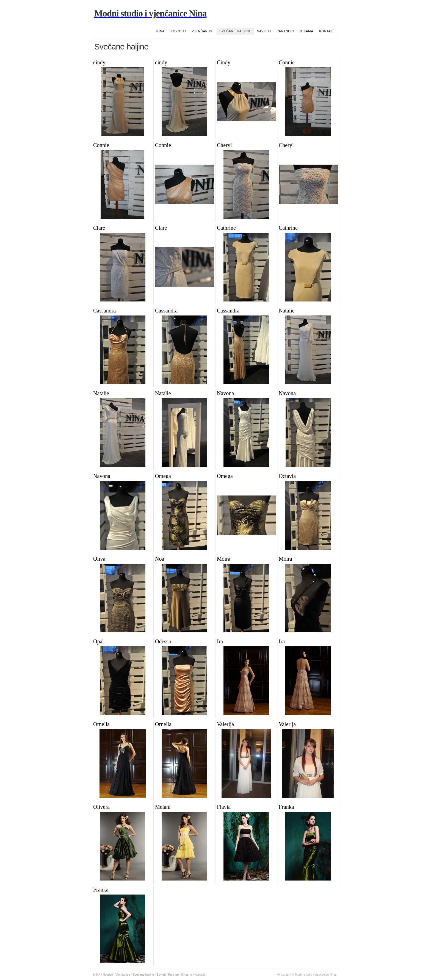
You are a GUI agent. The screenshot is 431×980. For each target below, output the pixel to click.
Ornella (101, 724)
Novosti (178, 31)
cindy (99, 62)
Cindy (224, 62)
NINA (161, 31)
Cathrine (226, 228)
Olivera (101, 807)
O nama (306, 31)
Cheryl (224, 145)
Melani (163, 807)
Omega (163, 476)
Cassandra (104, 311)
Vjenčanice (203, 31)
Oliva (99, 559)
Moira (224, 559)
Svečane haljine (235, 31)
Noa (160, 559)
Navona (225, 393)
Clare (99, 228)
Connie (287, 62)
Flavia (224, 807)
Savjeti (264, 31)
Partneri (285, 31)
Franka (286, 807)
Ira (220, 641)
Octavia (287, 476)
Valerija (225, 724)
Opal (99, 641)
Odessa (163, 641)
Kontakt (327, 31)
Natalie (287, 311)
